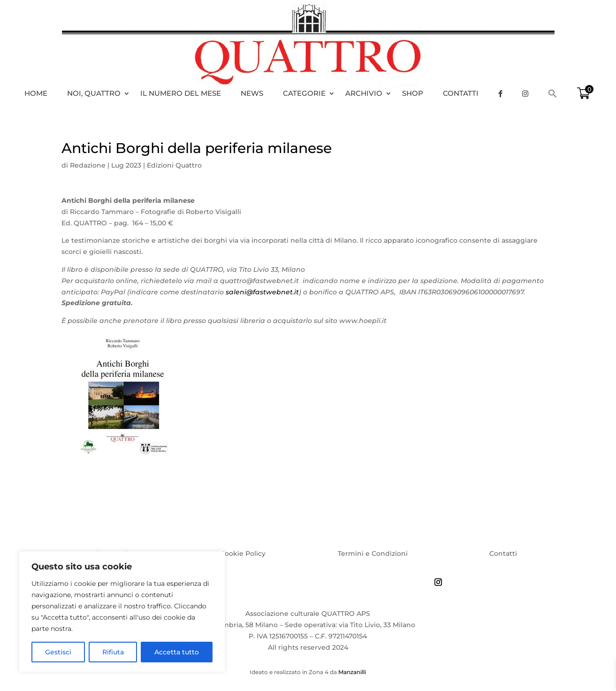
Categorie (304, 93)
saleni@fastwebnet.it (262, 292)
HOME (36, 93)
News (252, 93)
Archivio (364, 93)
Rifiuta (113, 652)
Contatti (461, 93)
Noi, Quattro (94, 93)
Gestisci (58, 652)
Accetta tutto (177, 652)
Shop (413, 93)
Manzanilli (352, 672)
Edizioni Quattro (174, 165)
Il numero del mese (181, 93)
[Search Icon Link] (557, 93)
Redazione (88, 165)
